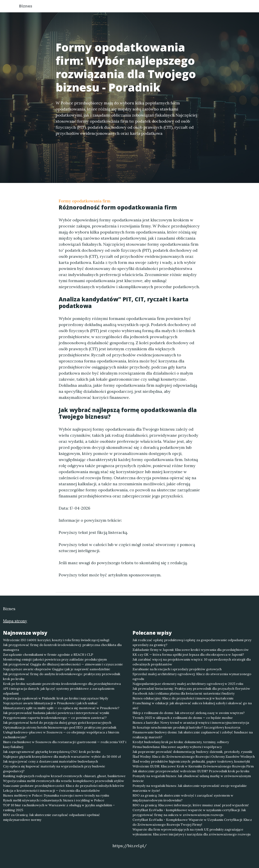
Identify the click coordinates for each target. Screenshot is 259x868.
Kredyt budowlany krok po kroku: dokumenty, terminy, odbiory (181, 742)
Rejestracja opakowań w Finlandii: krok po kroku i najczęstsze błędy (56, 698)
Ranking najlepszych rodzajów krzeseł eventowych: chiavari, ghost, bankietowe (64, 776)
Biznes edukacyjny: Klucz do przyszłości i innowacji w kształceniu (183, 698)
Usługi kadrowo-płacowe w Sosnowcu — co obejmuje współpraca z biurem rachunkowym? (61, 735)
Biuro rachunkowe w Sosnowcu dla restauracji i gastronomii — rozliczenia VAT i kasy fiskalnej (65, 744)
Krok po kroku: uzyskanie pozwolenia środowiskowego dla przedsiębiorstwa (62, 684)
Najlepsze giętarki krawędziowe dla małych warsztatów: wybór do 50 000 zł (62, 756)
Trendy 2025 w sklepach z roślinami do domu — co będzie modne (183, 718)
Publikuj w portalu (178, 7)
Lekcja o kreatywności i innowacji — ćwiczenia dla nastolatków (51, 790)
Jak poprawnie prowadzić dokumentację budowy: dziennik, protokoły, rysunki (192, 752)
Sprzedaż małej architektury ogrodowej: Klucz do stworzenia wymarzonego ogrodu (192, 676)
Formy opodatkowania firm (85, 201)
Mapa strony (15, 621)
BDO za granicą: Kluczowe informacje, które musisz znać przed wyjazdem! (191, 805)
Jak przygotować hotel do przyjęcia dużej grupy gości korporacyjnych (57, 722)
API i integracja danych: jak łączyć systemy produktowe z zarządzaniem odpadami (59, 691)
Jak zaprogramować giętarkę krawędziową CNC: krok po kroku (52, 752)
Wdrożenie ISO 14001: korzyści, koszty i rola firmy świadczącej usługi (56, 640)
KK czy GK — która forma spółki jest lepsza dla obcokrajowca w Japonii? (188, 654)
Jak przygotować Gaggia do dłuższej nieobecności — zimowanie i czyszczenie (63, 664)
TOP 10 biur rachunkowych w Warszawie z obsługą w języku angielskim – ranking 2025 (59, 807)
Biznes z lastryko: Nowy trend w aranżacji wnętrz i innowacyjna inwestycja (191, 722)
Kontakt (231, 7)
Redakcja (208, 7)
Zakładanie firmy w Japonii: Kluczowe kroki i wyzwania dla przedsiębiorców (191, 650)
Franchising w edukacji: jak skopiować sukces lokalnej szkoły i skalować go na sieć (192, 705)
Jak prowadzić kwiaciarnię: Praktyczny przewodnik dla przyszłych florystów (191, 688)
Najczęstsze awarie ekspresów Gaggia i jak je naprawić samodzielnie (57, 669)
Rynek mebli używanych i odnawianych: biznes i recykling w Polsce (54, 800)
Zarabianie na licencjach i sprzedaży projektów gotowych (177, 669)
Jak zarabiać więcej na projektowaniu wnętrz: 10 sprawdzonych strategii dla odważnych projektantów (192, 662)
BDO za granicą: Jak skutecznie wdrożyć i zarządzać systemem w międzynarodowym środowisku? (183, 798)
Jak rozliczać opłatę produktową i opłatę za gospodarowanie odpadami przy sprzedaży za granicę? (192, 642)
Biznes (28, 7)
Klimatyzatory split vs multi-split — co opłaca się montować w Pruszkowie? (61, 708)
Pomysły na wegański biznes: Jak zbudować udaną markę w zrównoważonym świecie (192, 778)
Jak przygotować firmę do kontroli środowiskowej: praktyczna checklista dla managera (62, 647)
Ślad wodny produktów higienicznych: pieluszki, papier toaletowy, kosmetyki (191, 761)
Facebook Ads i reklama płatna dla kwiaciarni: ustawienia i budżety (184, 693)
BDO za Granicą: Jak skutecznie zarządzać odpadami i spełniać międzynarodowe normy (51, 817)
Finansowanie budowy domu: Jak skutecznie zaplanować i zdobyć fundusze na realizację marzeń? (193, 735)
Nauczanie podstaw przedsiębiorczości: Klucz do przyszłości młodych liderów (64, 786)
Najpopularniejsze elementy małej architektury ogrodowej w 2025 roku (188, 684)
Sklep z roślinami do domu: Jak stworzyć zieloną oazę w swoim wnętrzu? (189, 713)
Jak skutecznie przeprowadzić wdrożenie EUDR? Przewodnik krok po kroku (191, 771)
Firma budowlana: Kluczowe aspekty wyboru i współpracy (177, 747)
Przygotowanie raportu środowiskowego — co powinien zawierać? (55, 718)
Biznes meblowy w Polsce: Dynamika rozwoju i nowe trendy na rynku (56, 795)
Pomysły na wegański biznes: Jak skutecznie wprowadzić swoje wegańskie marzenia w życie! (190, 788)
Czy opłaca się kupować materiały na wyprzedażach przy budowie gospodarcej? (54, 769)
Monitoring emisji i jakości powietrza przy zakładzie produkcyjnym (55, 659)
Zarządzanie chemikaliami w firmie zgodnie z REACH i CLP (48, 654)
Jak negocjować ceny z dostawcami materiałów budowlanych (50, 761)
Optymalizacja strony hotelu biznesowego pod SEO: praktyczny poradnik (60, 727)
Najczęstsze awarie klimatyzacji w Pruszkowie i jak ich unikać (50, 703)
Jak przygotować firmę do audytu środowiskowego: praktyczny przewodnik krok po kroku (62, 676)
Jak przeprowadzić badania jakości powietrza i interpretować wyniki (56, 713)
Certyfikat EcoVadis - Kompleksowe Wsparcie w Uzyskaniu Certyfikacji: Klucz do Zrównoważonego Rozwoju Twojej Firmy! (192, 822)
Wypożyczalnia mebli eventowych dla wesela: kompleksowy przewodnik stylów (64, 781)
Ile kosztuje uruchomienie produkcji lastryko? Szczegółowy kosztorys (186, 727)
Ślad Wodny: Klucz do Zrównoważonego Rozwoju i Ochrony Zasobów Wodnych (194, 756)
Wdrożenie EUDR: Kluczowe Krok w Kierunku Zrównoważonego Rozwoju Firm (193, 766)
